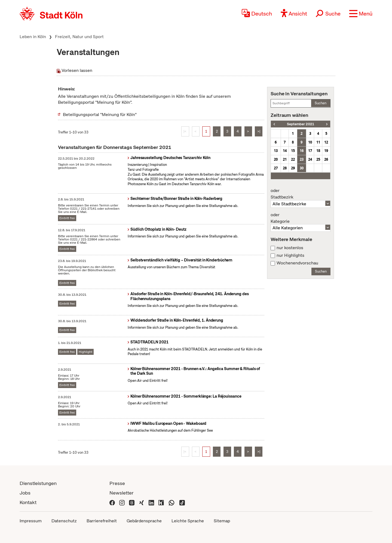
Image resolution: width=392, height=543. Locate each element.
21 (285, 159)
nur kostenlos (290, 248)
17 (310, 151)
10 (310, 142)
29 (293, 168)
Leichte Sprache (188, 521)
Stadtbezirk (301, 194)
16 (302, 151)
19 (326, 151)
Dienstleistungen (38, 483)
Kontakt (28, 502)
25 (318, 159)
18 (318, 151)
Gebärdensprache (144, 521)
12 (326, 142)
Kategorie (301, 218)
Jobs (25, 493)
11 (318, 142)
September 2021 (301, 124)
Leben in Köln (33, 37)
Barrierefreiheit (102, 521)
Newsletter (122, 493)
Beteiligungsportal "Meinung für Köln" (100, 115)
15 (293, 151)
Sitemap (222, 521)
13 (276, 151)
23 (302, 159)
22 (293, 159)
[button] (361, 14)
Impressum (31, 521)
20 (276, 159)
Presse (117, 483)
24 (310, 159)
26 (326, 159)
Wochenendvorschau (297, 263)
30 (302, 168)
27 (276, 168)
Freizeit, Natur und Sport (79, 37)
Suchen (321, 103)
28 (285, 168)
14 (285, 151)
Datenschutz (64, 521)
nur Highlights (290, 255)
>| (259, 131)
